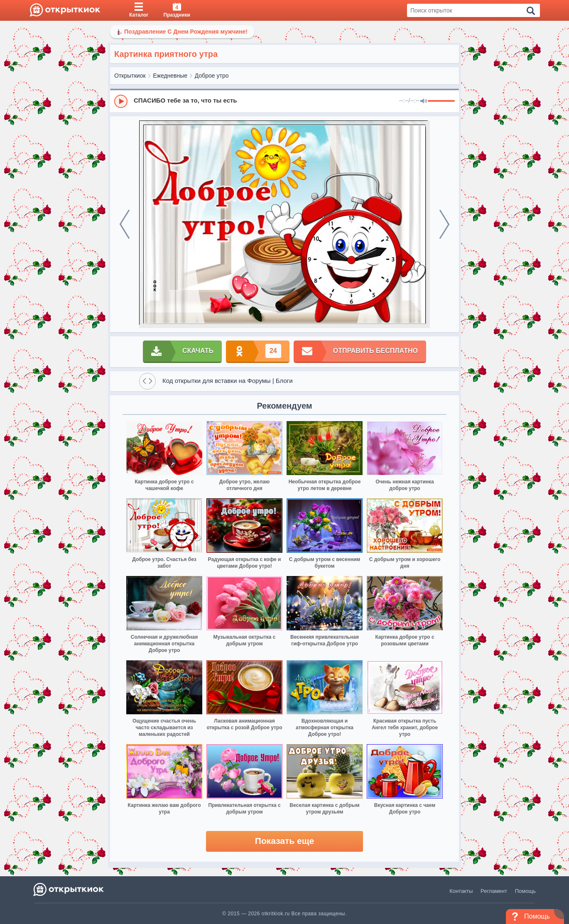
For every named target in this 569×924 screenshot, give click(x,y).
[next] (444, 224)
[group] (284, 101)
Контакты (461, 891)
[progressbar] (441, 101)
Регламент (494, 891)
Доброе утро (212, 76)
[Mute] (424, 101)
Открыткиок (130, 76)
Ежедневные (170, 76)
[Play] (121, 101)
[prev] (125, 224)
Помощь (525, 891)
